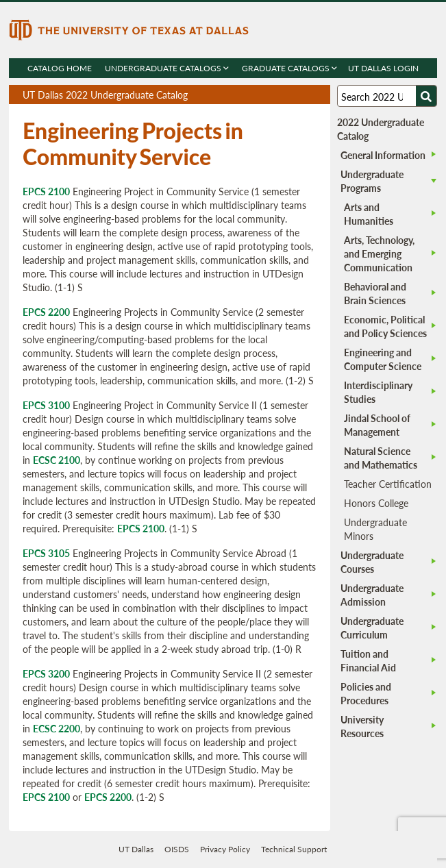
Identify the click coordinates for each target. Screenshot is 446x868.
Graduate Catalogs (289, 68)
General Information (383, 155)
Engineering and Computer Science (383, 359)
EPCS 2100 (46, 191)
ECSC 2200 (57, 728)
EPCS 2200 (46, 312)
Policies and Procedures (366, 693)
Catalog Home (60, 68)
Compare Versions (318, 95)
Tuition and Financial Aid (368, 660)
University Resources (362, 726)
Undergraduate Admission (372, 595)
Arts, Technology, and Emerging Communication (379, 253)
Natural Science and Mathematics (381, 458)
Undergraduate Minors (375, 529)
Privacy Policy (225, 849)
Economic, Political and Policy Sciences (385, 326)
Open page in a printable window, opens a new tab (302, 95)
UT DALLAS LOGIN (383, 68)
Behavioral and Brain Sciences (375, 293)
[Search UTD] (426, 96)
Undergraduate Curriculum (372, 628)
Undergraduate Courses (372, 562)
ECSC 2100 (57, 460)
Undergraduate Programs (372, 181)
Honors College (376, 503)
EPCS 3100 (46, 405)
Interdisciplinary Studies (378, 392)
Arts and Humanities (369, 214)
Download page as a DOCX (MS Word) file (286, 95)
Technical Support (294, 849)
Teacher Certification (388, 484)
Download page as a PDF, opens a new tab (270, 95)
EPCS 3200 (46, 673)
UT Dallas (136, 849)
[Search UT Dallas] (387, 96)
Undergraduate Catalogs (167, 68)
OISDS (177, 849)
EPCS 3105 (46, 553)
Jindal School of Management (377, 425)
